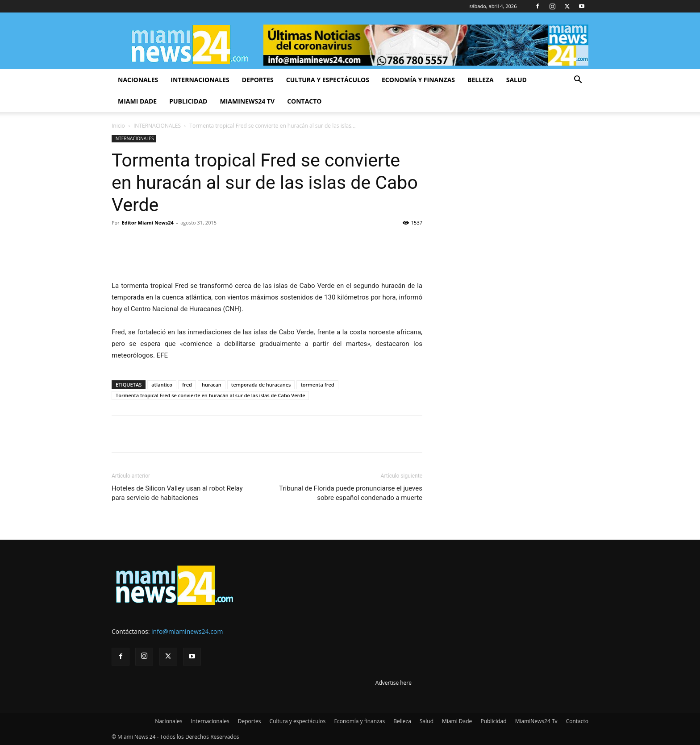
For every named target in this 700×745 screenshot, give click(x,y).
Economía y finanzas (418, 80)
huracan (212, 385)
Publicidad (188, 101)
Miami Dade (137, 101)
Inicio (118, 126)
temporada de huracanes (261, 385)
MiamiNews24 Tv (247, 101)
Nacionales (138, 80)
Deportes (258, 80)
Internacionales (200, 80)
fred (187, 385)
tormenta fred (317, 385)
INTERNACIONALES (157, 126)
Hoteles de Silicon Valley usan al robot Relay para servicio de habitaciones (177, 493)
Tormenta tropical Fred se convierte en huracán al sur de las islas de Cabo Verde (210, 395)
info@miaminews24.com (187, 631)
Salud (517, 80)
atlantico (162, 385)
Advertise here (394, 683)
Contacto (304, 101)
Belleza (481, 80)
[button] (578, 81)
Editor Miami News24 (148, 223)
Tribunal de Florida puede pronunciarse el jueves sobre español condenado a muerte (351, 493)
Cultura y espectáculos (328, 80)
